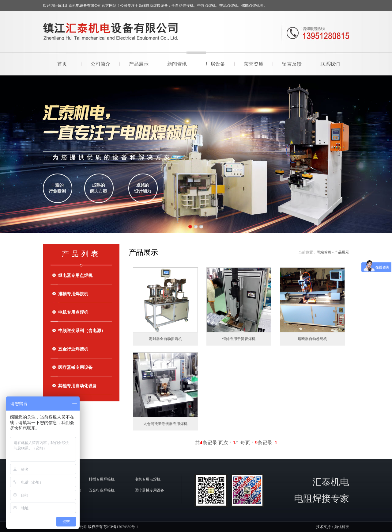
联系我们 (330, 64)
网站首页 (324, 252)
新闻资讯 (177, 64)
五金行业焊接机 (73, 349)
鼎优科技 (342, 527)
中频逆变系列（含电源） (82, 331)
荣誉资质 (254, 64)
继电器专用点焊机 (75, 276)
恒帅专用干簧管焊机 (239, 339)
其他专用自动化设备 (77, 386)
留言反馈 (292, 64)
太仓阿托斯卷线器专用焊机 (165, 424)
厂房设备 (215, 64)
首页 (62, 64)
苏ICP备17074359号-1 (121, 527)
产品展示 (139, 64)
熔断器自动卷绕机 (312, 339)
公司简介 (100, 64)
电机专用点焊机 (73, 312)
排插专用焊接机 (73, 294)
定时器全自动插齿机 (165, 339)
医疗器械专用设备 (75, 367)
